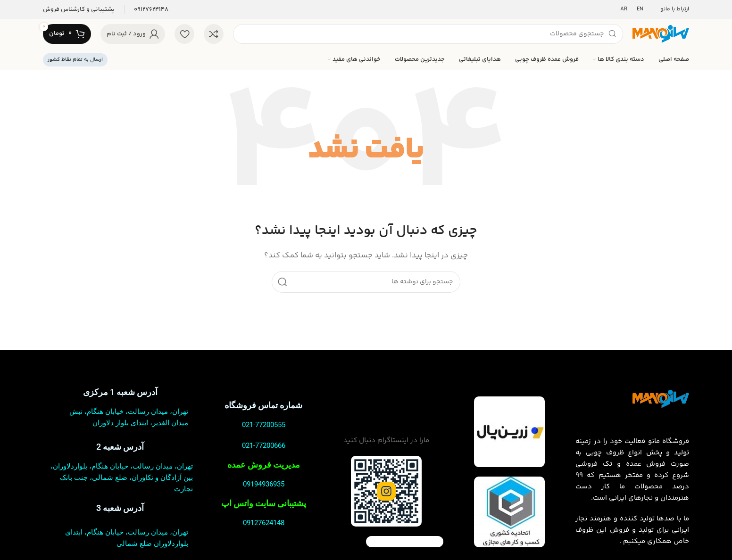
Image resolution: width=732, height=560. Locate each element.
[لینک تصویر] (661, 399)
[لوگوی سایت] (661, 34)
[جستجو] (428, 34)
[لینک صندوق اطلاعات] (151, 10)
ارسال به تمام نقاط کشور (75, 60)
